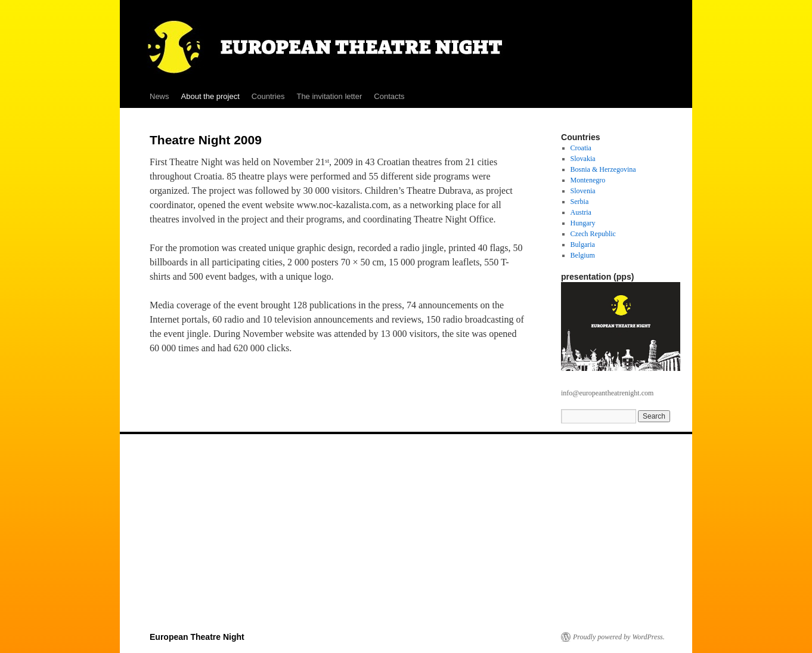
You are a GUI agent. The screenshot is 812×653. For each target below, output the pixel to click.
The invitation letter (329, 96)
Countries (268, 96)
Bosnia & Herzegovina (603, 169)
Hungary (583, 223)
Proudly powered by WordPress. (619, 637)
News (159, 96)
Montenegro (588, 180)
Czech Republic (593, 234)
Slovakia (583, 159)
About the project (210, 96)
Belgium (583, 255)
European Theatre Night (197, 637)
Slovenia (583, 191)
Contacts (389, 96)
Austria (581, 212)
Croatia (581, 148)
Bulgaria (583, 245)
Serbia (580, 202)
